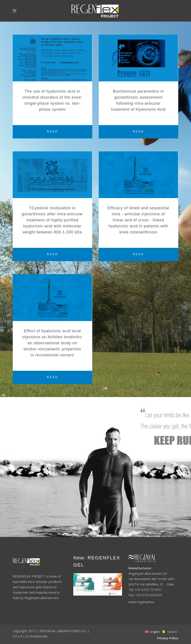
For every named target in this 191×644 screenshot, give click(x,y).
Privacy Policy (168, 638)
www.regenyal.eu (141, 602)
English (152, 632)
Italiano (170, 632)
